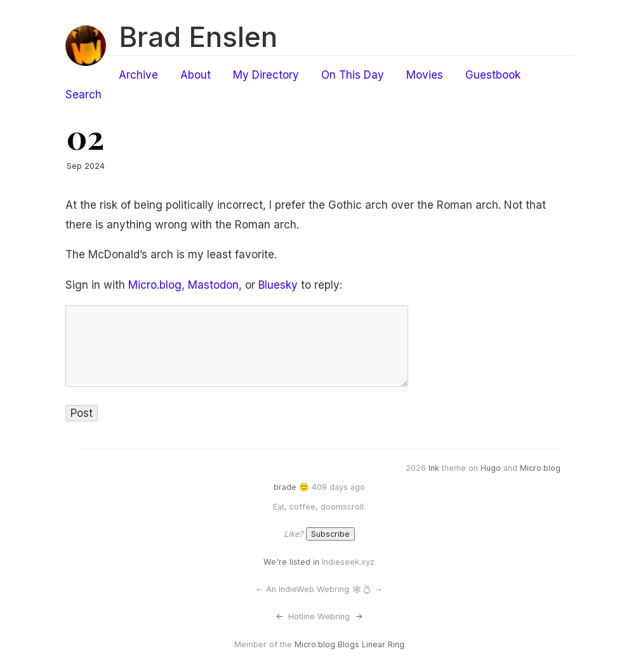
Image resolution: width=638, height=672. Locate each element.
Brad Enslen (198, 37)
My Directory (266, 75)
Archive (138, 75)
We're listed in (291, 562)
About (196, 75)
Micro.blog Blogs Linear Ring (349, 644)
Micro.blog (155, 285)
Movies (425, 75)
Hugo (491, 468)
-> (359, 616)
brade (285, 487)
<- (279, 616)
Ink (434, 468)
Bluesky (278, 285)
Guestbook (493, 75)
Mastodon (213, 285)
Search (83, 95)
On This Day (353, 75)
